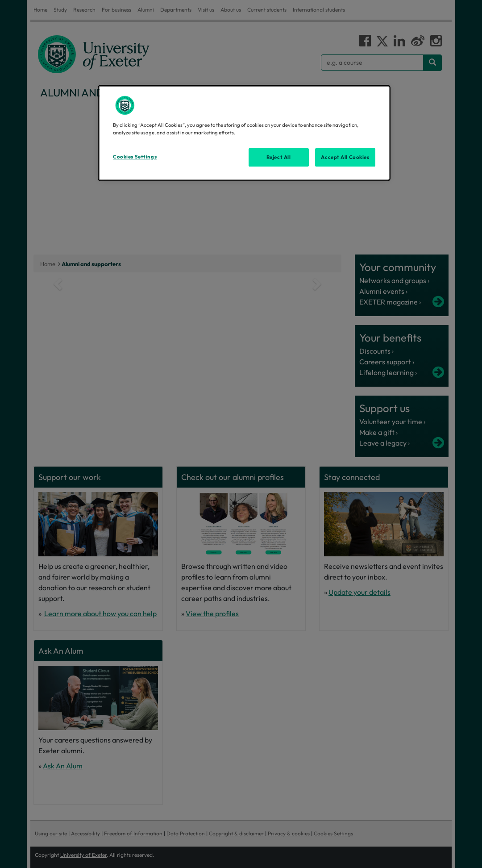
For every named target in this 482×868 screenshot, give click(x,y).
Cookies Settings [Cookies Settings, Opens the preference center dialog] (135, 157)
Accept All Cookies (345, 157)
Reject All (279, 157)
